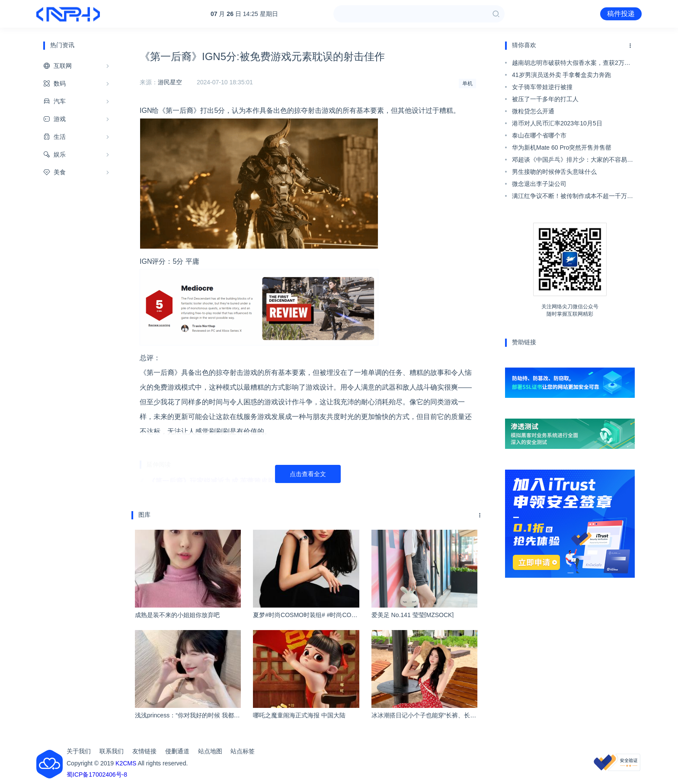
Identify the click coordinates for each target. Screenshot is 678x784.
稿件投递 (621, 14)
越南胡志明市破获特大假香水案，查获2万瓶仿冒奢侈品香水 (571, 64)
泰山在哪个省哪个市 (539, 135)
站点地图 (210, 751)
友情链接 (144, 751)
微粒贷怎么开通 (533, 111)
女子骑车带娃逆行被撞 (542, 87)
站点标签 (243, 751)
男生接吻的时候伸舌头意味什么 (554, 172)
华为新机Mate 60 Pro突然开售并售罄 (562, 147)
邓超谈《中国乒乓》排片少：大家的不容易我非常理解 (572, 161)
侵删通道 (177, 751)
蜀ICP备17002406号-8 (97, 774)
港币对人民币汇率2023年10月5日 (557, 123)
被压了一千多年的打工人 (545, 99)
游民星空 (170, 82)
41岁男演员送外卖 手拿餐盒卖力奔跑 (561, 75)
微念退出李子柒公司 (539, 184)
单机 (467, 83)
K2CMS (126, 763)
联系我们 (112, 751)
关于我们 (79, 751)
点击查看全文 (308, 474)
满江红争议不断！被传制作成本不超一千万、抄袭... (572, 197)
